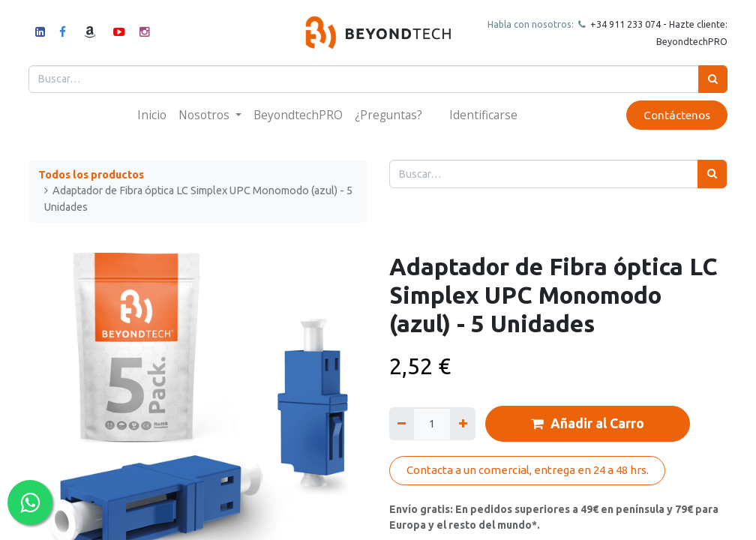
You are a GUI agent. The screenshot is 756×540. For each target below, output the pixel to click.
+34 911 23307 (621, 24)
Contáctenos (676, 115)
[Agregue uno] (462, 423)
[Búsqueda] (712, 79)
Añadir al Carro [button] (588, 424)
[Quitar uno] (402, 423)
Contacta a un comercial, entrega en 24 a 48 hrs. (528, 470)
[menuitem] (152, 115)
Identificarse (483, 115)
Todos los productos (91, 175)
